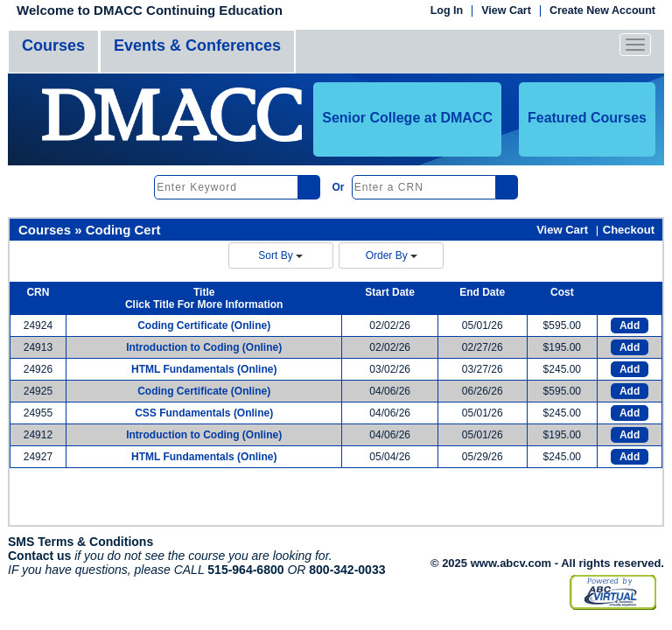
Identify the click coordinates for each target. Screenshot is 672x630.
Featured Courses (587, 118)
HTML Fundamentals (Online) (204, 369)
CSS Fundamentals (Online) (204, 413)
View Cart (506, 11)
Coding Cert (123, 230)
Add (630, 325)
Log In (447, 11)
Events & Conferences (197, 45)
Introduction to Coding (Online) (204, 347)
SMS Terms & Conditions (80, 542)
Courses (53, 45)
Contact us (39, 556)
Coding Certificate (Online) (204, 325)
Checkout (629, 230)
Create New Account (602, 11)
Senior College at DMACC (407, 118)
